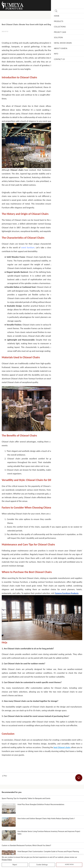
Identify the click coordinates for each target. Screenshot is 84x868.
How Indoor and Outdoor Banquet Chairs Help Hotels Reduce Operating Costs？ (46, 819)
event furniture (28, 248)
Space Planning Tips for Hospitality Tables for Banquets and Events (26, 798)
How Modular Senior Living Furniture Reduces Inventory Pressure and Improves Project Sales (49, 833)
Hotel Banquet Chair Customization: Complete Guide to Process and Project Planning (48, 852)
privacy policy (7, 860)
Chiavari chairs (60, 50)
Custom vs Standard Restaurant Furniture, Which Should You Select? (26, 845)
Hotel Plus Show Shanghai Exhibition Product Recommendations (41, 804)
